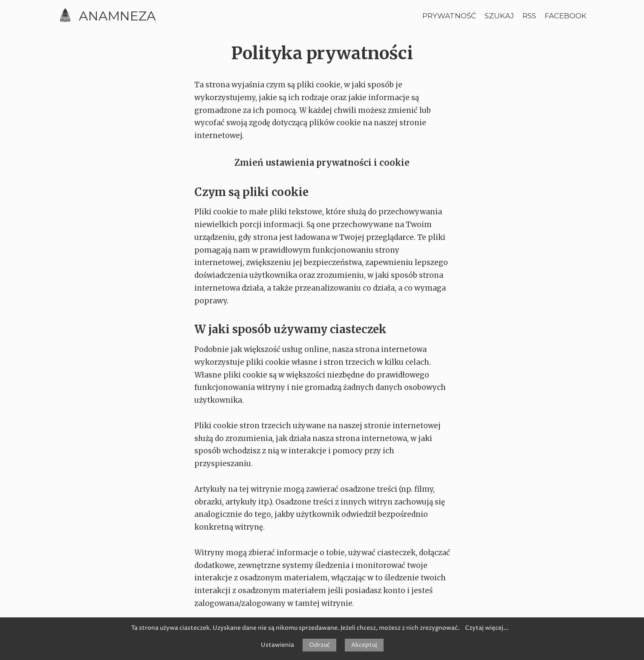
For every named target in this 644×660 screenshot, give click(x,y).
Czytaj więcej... (487, 628)
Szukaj (499, 16)
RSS (529, 16)
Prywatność (449, 16)
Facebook (566, 16)
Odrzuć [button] (319, 645)
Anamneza (117, 16)
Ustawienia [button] (277, 645)
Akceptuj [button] (364, 645)
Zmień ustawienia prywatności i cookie (322, 163)
